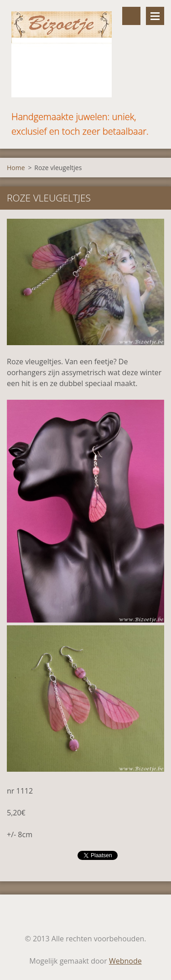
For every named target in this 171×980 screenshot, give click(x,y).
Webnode (125, 961)
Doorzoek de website (131, 16)
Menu (155, 16)
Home (16, 168)
